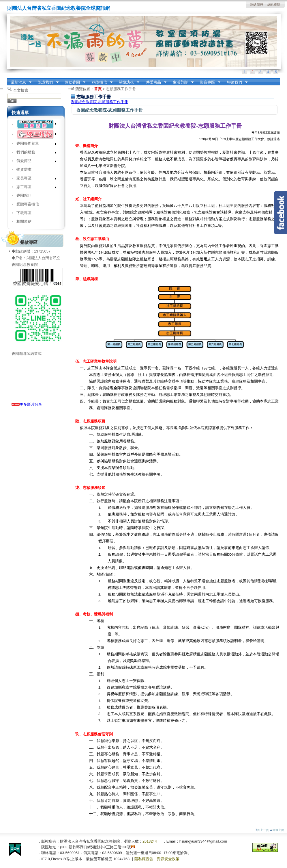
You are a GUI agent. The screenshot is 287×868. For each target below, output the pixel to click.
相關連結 (24, 221)
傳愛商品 (154, 82)
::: (9, 80)
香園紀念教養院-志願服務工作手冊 (99, 102)
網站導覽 (274, 5)
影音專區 (208, 82)
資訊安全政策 (168, 859)
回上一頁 (262, 830)
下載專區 (24, 213)
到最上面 (277, 830)
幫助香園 (73, 82)
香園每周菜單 (34, 145)
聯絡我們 (257, 5)
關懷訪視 (127, 82)
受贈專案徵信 (28, 204)
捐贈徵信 (100, 82)
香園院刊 (24, 195)
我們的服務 (34, 153)
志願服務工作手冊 (121, 89)
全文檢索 (21, 90)
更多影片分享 (27, 404)
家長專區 (34, 179)
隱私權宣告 (144, 859)
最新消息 (19, 82)
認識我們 (46, 82)
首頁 (98, 89)
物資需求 (24, 169)
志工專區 (34, 188)
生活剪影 (181, 82)
